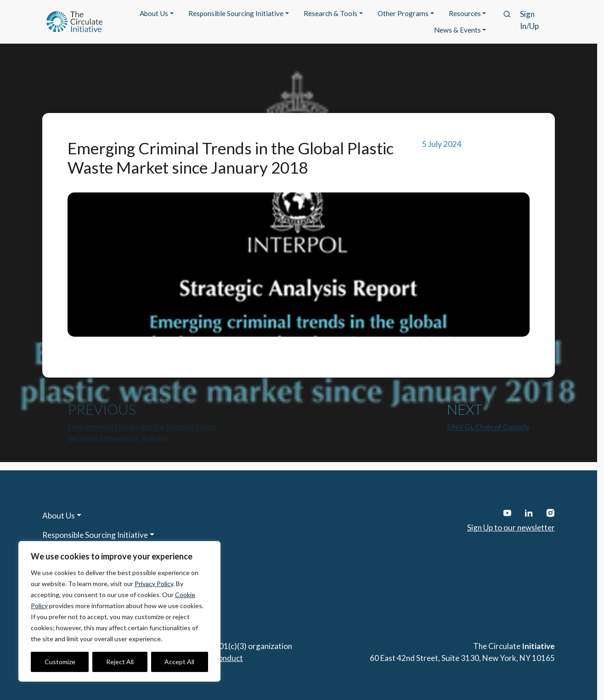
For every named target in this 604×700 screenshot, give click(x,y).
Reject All (120, 662)
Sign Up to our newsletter (511, 528)
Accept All (179, 662)
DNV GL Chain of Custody (488, 426)
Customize (60, 662)
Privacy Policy (154, 584)
